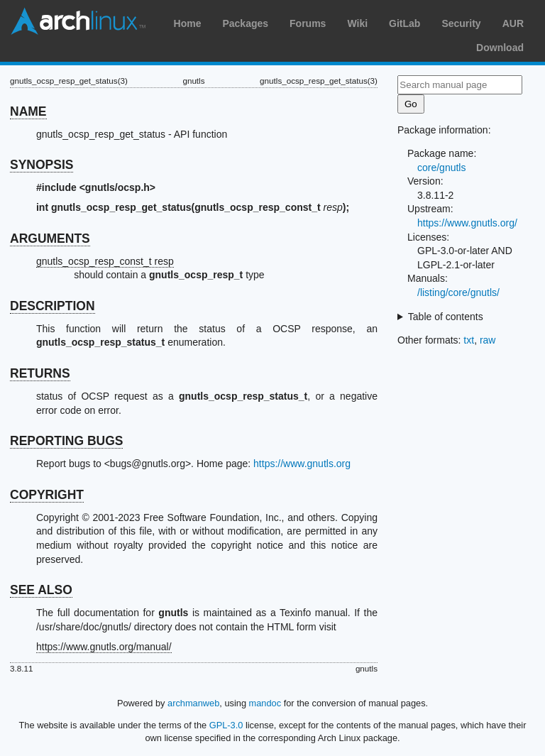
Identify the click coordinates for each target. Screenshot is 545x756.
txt (469, 340)
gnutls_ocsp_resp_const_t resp (105, 261)
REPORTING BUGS (66, 441)
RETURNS (40, 373)
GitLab (404, 23)
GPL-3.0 (226, 725)
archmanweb (193, 703)
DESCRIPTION (53, 306)
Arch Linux (78, 21)
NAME (28, 111)
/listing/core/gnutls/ (458, 292)
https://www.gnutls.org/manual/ (104, 647)
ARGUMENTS (50, 239)
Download (500, 48)
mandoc (265, 703)
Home (188, 23)
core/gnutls (441, 168)
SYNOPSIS (42, 165)
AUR (513, 23)
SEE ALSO (41, 590)
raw (488, 340)
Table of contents (446, 317)
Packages (245, 23)
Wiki (357, 23)
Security (461, 23)
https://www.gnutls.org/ (467, 223)
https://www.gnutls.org (302, 464)
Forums (308, 23)
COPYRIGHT (47, 495)
